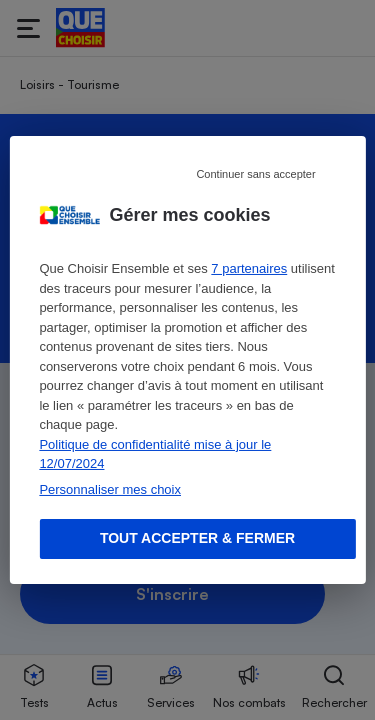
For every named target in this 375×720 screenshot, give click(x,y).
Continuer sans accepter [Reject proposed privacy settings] (255, 174)
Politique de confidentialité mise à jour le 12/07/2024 (155, 454)
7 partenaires (249, 268)
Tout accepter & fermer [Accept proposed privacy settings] (197, 538)
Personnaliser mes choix (110, 489)
